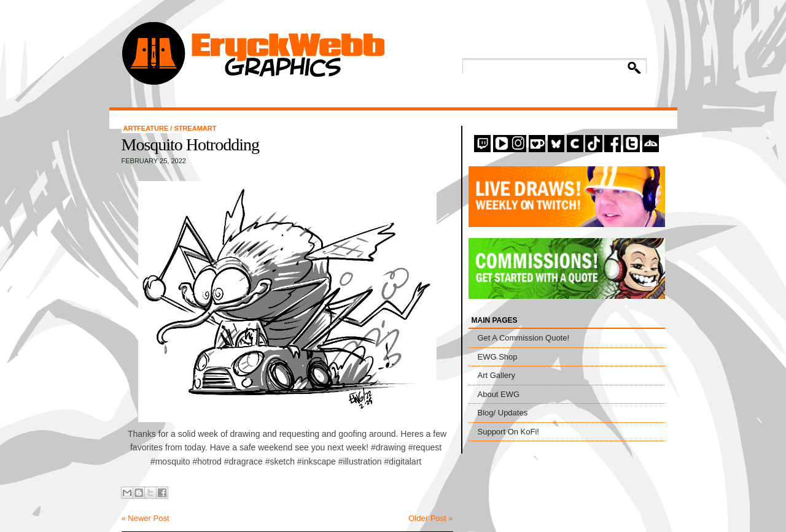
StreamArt (195, 128)
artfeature (147, 128)
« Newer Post (146, 518)
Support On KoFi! (508, 432)
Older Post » (430, 518)
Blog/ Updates (503, 413)
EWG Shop (498, 357)
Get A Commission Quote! (524, 338)
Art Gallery (496, 375)
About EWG (499, 394)
